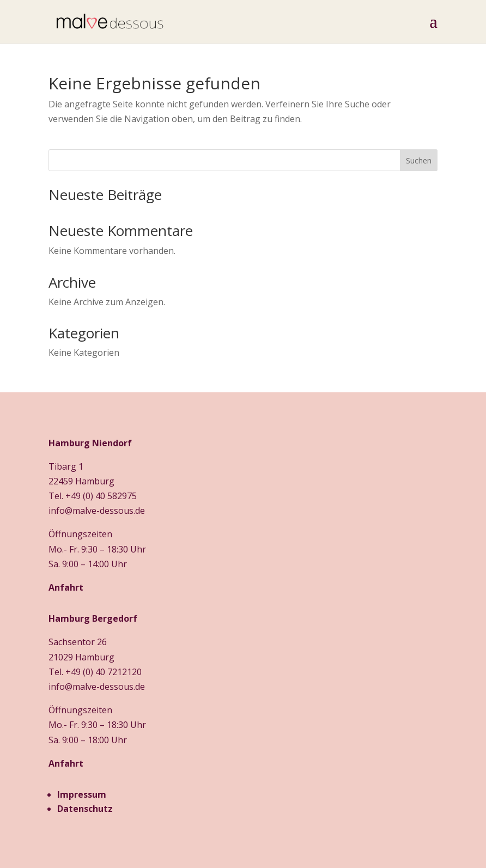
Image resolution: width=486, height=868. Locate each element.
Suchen (419, 160)
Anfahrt (66, 587)
